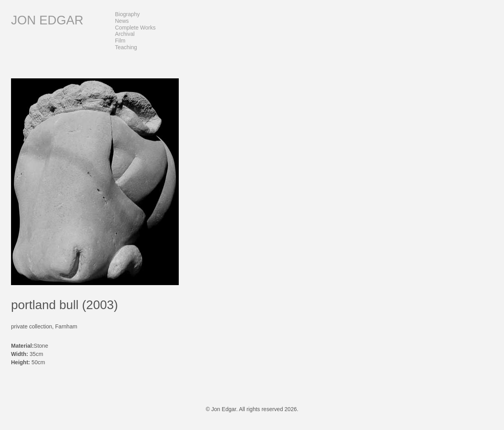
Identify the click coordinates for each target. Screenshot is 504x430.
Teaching (126, 47)
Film (120, 41)
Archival (125, 34)
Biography (127, 14)
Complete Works (135, 28)
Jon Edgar (47, 20)
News (122, 21)
